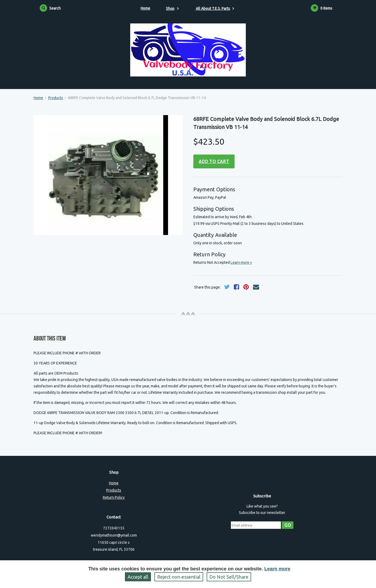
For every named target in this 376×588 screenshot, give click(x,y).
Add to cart (214, 161)
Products (56, 98)
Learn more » (241, 262)
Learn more (277, 569)
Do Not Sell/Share (229, 577)
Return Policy (114, 497)
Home (145, 8)
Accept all (138, 577)
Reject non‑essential (179, 577)
